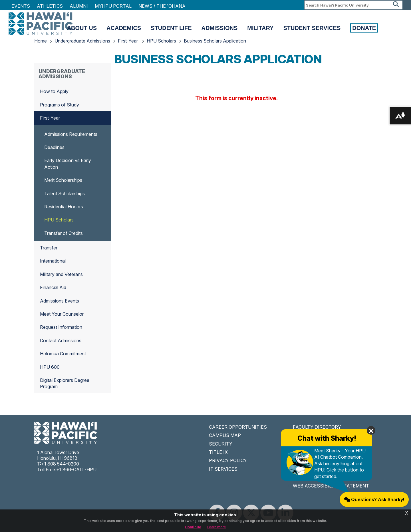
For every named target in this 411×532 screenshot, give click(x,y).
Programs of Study (60, 105)
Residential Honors (64, 207)
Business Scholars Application (215, 41)
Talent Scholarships (65, 194)
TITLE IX (218, 452)
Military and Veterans (61, 274)
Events (21, 6)
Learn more (216, 527)
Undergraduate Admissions (82, 41)
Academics (124, 28)
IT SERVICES (223, 469)
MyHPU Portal (113, 6)
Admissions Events (60, 301)
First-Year (128, 41)
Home (41, 41)
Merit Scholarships (63, 180)
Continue (193, 527)
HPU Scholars (161, 41)
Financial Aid (53, 287)
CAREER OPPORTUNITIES (238, 427)
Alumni (79, 6)
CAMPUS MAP (225, 435)
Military (260, 28)
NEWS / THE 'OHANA (162, 6)
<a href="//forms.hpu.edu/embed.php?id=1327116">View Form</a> (237, 97)
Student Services (312, 28)
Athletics (50, 6)
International (53, 261)
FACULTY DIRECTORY (317, 427)
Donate (364, 28)
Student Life (171, 28)
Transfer (49, 248)
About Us (82, 28)
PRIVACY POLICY (228, 460)
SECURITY (221, 444)
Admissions (220, 28)
